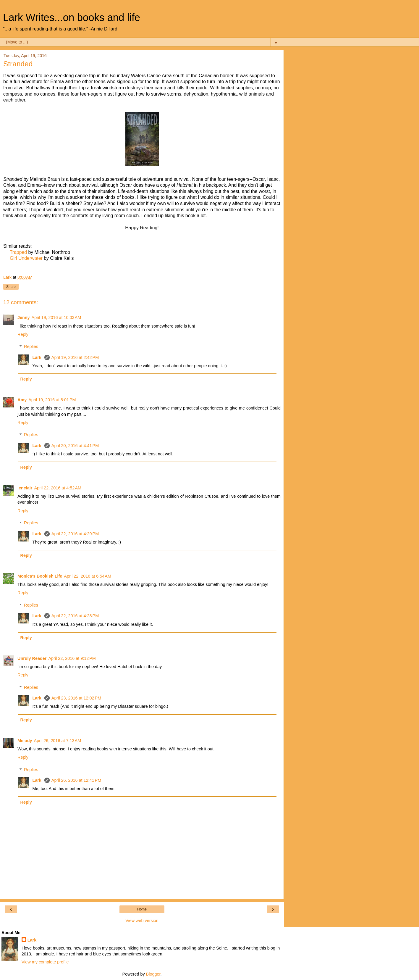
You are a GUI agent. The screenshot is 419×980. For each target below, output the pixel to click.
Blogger (153, 974)
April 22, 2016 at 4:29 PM (75, 534)
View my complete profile (45, 962)
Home (142, 909)
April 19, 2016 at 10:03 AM (56, 317)
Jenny (24, 317)
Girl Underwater (26, 258)
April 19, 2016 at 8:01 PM (52, 400)
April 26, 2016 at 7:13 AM (58, 741)
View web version (142, 921)
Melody (25, 741)
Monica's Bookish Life (40, 576)
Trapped (18, 252)
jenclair (25, 488)
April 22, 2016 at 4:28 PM (75, 616)
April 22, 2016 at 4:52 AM (58, 488)
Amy (22, 400)
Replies (31, 346)
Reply (23, 334)
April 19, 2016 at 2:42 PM (75, 357)
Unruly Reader (32, 658)
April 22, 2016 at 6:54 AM (88, 576)
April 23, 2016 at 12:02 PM (76, 698)
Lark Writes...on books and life (72, 17)
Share (11, 287)
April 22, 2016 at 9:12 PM (72, 658)
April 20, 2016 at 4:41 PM (75, 446)
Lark (37, 357)
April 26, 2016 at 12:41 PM (76, 780)
